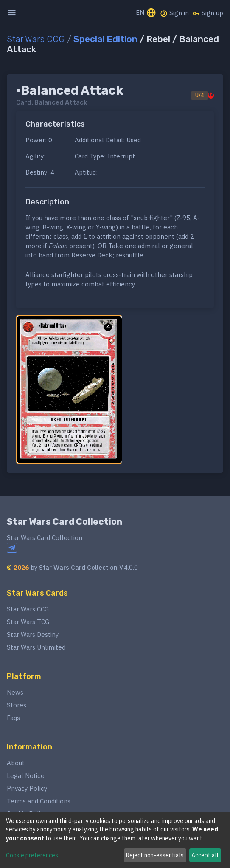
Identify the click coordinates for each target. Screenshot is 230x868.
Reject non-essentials (155, 855)
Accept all (205, 855)
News (15, 692)
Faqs (13, 718)
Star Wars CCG (36, 39)
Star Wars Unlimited (36, 647)
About (16, 763)
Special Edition (105, 39)
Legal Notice (26, 776)
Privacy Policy (27, 788)
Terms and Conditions (39, 801)
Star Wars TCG (28, 622)
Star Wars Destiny (33, 635)
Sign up (208, 13)
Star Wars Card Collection (65, 522)
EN (146, 13)
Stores (17, 705)
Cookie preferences (32, 855)
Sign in (174, 13)
